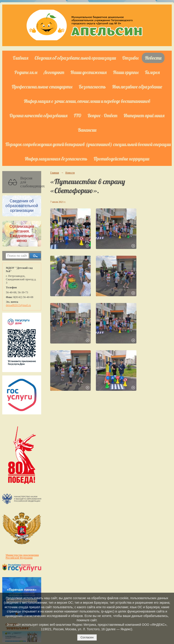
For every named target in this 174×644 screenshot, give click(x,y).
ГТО (78, 115)
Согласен (87, 637)
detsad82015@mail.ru (18, 305)
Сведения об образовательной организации (75, 58)
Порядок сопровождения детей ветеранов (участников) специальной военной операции (88, 144)
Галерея (152, 72)
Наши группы (126, 72)
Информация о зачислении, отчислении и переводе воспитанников (87, 101)
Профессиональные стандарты (42, 87)
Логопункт (54, 72)
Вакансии (87, 130)
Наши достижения (89, 72)
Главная (21, 58)
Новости (153, 58)
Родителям (26, 72)
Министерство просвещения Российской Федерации (22, 556)
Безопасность (92, 87)
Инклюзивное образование (137, 87)
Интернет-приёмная (144, 115)
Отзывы (130, 58)
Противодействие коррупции (121, 159)
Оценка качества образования (38, 115)
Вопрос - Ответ (102, 115)
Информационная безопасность (56, 159)
